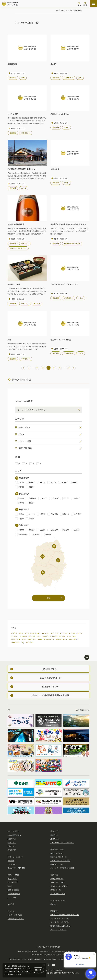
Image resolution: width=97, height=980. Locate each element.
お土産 (24, 188)
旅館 (23, 78)
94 (37, 368)
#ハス (39, 636)
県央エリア (12, 839)
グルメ (50, 434)
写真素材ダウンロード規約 (60, 861)
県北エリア (12, 850)
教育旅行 (54, 904)
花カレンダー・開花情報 (16, 868)
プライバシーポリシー (58, 930)
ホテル (66, 127)
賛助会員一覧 (56, 890)
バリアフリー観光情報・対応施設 (62, 868)
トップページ (60, 10)
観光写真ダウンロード (58, 857)
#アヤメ (58, 640)
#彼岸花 (45, 636)
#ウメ (40, 640)
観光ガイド (54, 835)
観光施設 (13, 78)
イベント (11, 904)
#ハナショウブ (49, 640)
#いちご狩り (16, 640)
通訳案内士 (55, 839)
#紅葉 (21, 633)
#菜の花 (62, 636)
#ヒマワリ (46, 633)
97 (54, 368)
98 (60, 368)
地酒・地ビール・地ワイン (18, 248)
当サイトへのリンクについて (61, 918)
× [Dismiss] (94, 954)
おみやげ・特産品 (14, 894)
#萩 (23, 643)
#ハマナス (30, 643)
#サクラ (14, 633)
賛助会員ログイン (57, 879)
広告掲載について (83, 710)
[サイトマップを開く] (93, 4)
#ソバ (65, 640)
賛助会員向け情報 (57, 882)
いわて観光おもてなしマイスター (62, 843)
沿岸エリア (12, 846)
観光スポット (50, 427)
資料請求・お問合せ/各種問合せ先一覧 (65, 915)
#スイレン (15, 636)
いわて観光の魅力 (14, 835)
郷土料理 (37, 303)
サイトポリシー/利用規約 (59, 922)
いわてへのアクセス (15, 915)
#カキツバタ (16, 643)
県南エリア (12, 843)
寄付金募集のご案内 (58, 894)
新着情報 (54, 911)
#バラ (27, 633)
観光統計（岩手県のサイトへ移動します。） (42, 959)
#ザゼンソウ (71, 636)
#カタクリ (54, 636)
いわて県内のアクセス (16, 919)
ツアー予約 (12, 897)
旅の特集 (11, 861)
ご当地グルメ (69, 78)
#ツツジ (32, 636)
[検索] (79, 4)
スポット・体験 (13, 875)
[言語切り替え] (85, 4)
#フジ (24, 640)
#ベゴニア (55, 633)
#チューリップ (74, 640)
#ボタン (79, 633)
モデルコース (12, 864)
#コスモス (24, 636)
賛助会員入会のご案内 (59, 886)
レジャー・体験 (50, 441)
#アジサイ (64, 633)
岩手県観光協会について (18, 959)
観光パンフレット (56, 853)
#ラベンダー (32, 640)
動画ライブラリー (57, 864)
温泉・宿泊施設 (50, 448)
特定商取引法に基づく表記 (60, 926)
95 (43, 368)
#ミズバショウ (35, 633)
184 (68, 368)
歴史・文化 (25, 243)
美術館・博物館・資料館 (72, 243)
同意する (38, 970)
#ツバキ (72, 633)
